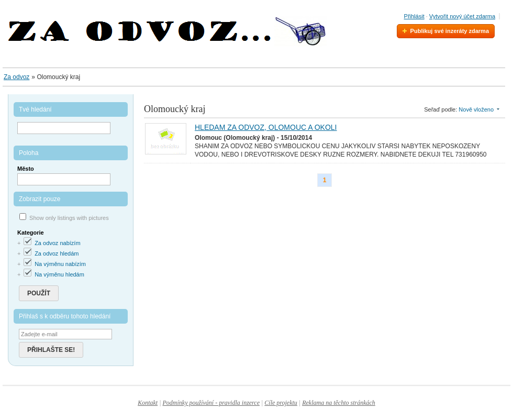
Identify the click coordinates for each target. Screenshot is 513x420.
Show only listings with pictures (69, 218)
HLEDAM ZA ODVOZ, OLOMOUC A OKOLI (266, 127)
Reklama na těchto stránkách (339, 403)
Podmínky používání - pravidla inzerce (211, 403)
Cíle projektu (281, 403)
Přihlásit (414, 16)
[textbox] (64, 179)
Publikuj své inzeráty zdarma (450, 31)
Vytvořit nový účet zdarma (462, 16)
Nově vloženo (476, 109)
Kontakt (148, 403)
